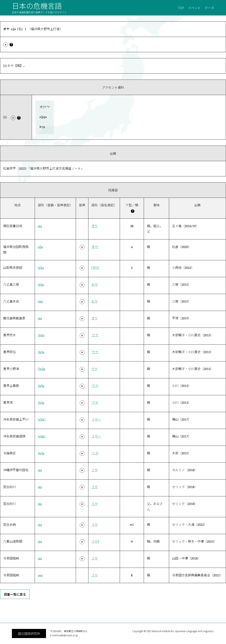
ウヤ (95, 369)
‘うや (95, 453)
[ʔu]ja (42, 369)
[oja (40, 301)
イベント (194, 8)
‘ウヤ (95, 335)
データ (209, 8)
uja (40, 470)
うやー (96, 420)
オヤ (95, 226)
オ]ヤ (95, 247)
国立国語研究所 (29, 633)
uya (40, 575)
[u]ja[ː (42, 420)
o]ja (40, 247)
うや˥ (95, 542)
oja (40, 226)
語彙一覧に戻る (15, 594)
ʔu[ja (41, 335)
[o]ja (41, 268)
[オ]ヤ (96, 268)
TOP (181, 8)
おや (95, 285)
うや (95, 470)
